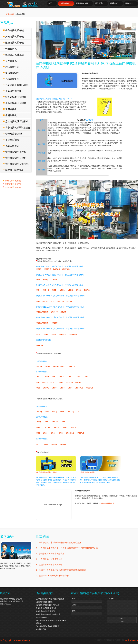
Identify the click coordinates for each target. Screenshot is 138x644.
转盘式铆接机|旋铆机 (15, 97)
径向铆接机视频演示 (106, 503)
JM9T (54, 290)
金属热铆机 (10, 115)
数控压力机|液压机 (14, 55)
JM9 (37, 290)
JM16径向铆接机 (42, 312)
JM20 (38, 388)
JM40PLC (62, 334)
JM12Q (69, 301)
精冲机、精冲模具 (13, 170)
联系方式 (114, 3)
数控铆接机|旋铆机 (14, 43)
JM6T (38, 280)
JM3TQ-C (57, 269)
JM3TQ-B (48, 269)
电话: (87, 613)
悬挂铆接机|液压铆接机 (16, 121)
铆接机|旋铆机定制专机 (16, 164)
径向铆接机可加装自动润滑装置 (47, 626)
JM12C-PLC (40, 346)
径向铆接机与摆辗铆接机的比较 (47, 605)
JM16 (61, 382)
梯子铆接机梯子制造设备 (17, 128)
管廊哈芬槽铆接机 (13, 134)
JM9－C (46, 290)
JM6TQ (46, 280)
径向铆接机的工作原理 (44, 602)
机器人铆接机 (11, 146)
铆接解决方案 (82, 3)
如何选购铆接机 (42, 617)
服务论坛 (129, 3)
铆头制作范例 (41, 629)
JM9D (71, 290)
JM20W (54, 323)
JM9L (62, 290)
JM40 (46, 334)
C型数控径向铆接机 (88, 472)
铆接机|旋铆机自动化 (15, 158)
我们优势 (99, 3)
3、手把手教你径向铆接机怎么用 (50, 554)
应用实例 (8, 184)
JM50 (54, 334)
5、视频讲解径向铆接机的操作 (49, 565)
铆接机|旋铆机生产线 (15, 152)
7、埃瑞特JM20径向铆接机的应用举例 (52, 576)
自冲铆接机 (10, 61)
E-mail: (87, 606)
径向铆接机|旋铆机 (14, 30)
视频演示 (18, 187)
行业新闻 (9, 187)
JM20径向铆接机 (42, 323)
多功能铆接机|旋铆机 (15, 103)
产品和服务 (64, 3)
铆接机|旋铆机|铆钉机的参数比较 (48, 614)
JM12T (52, 301)
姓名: (87, 600)
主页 (50, 3)
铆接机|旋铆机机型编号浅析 (46, 608)
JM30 (38, 334)
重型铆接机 (10, 109)
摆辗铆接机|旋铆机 (14, 36)
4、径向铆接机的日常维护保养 (49, 559)
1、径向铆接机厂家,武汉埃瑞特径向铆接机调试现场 (58, 543)
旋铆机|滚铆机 (11, 73)
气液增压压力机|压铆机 (16, 85)
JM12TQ (60, 301)
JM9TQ (87, 290)
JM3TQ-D (66, 269)
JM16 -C (54, 312)
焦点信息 (18, 181)
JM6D (54, 280)
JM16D (63, 312)
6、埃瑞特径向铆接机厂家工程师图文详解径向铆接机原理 (61, 570)
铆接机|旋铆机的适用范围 (45, 611)
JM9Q (78, 290)
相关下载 (18, 184)
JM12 (38, 301)
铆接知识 (8, 181)
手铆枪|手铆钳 (11, 140)
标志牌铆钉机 (11, 67)
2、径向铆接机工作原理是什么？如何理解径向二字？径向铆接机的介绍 (67, 548)
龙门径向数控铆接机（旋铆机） (47, 472)
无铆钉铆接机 (11, 79)
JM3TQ (39, 269)
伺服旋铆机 (10, 49)
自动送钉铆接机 (12, 91)
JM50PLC (73, 334)
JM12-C (45, 301)
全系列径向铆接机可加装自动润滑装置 (50, 599)
